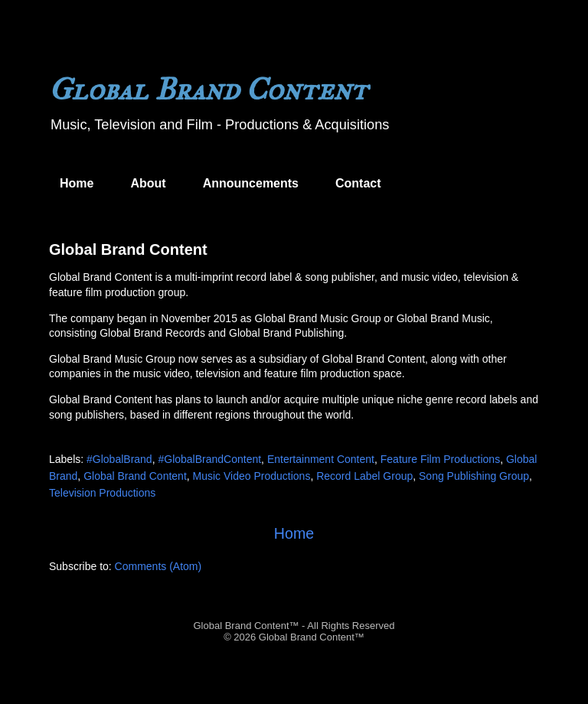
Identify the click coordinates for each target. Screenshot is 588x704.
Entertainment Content (321, 459)
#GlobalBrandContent (209, 459)
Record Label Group (364, 476)
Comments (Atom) (158, 566)
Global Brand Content (128, 249)
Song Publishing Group (474, 476)
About (148, 183)
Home (77, 183)
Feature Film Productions (440, 459)
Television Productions (102, 493)
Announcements (251, 183)
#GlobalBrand (119, 459)
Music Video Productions (252, 476)
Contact (358, 183)
